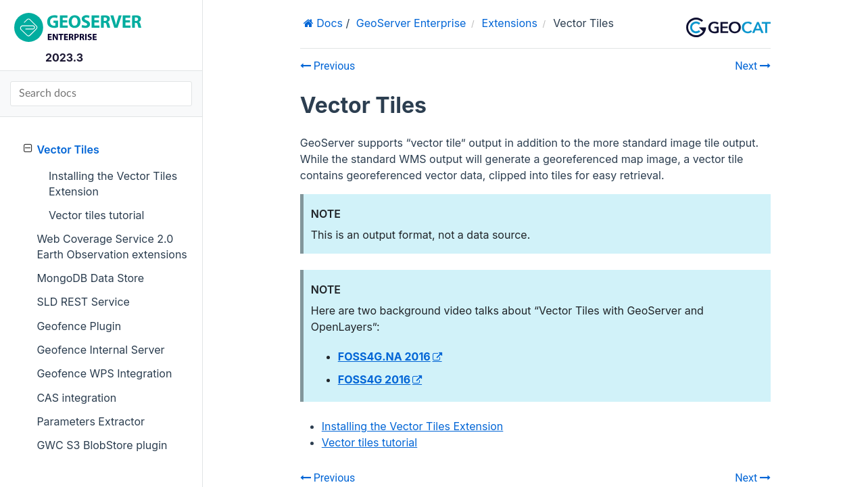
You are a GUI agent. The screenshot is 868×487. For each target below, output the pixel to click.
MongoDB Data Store (90, 278)
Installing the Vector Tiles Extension (113, 183)
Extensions (510, 23)
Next (753, 66)
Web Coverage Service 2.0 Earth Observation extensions (112, 246)
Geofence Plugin (79, 326)
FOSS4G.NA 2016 (384, 356)
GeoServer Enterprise (411, 23)
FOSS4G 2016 (374, 379)
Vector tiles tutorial (96, 215)
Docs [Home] (328, 23)
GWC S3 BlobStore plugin (102, 445)
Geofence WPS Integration (104, 373)
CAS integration (76, 398)
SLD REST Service (83, 302)
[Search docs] (101, 94)
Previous (328, 66)
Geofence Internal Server (100, 350)
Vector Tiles (62, 149)
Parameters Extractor (91, 421)
